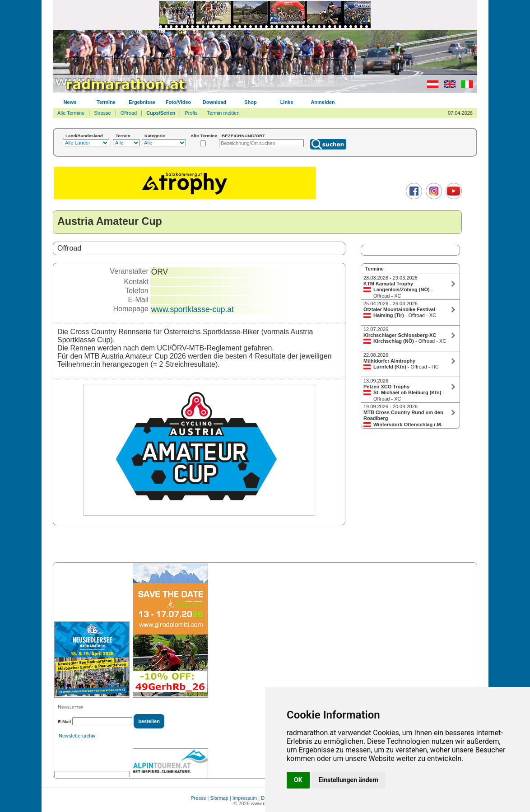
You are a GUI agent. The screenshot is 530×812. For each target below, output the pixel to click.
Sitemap (219, 798)
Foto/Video (179, 102)
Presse (198, 798)
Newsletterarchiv (77, 736)
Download (215, 102)
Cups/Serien (161, 113)
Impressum (245, 798)
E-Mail (64, 721)
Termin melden (223, 113)
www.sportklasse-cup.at (193, 309)
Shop (251, 102)
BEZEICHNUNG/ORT (243, 136)
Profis (191, 113)
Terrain (123, 136)
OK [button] (298, 780)
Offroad (129, 113)
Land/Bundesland (84, 136)
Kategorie (155, 136)
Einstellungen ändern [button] (349, 780)
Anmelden (323, 102)
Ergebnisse (142, 102)
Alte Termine (204, 136)
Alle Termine (71, 113)
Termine (106, 102)
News (70, 102)
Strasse (102, 113)
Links (287, 102)
